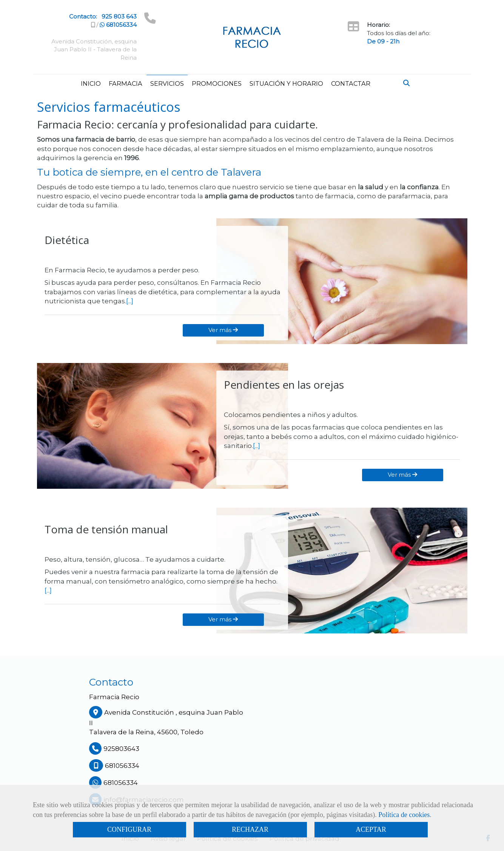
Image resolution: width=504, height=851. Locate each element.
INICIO (91, 83)
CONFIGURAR (129, 829)
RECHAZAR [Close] (250, 829)
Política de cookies (404, 815)
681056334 (118, 25)
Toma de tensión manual (106, 529)
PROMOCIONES (217, 83)
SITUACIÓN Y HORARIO (286, 83)
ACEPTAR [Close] (371, 829)
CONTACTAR (351, 83)
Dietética (67, 240)
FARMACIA (126, 83)
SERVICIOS (167, 83)
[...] (130, 301)
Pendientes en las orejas (284, 385)
